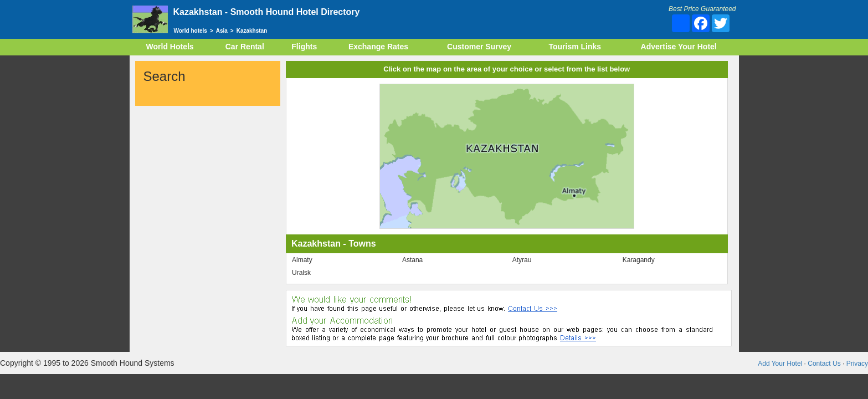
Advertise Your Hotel (679, 47)
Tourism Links (575, 47)
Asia (222, 31)
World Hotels (170, 47)
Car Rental (245, 47)
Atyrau (522, 260)
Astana (412, 260)
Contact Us (824, 364)
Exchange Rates (378, 47)
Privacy (857, 364)
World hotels (191, 31)
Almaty (302, 260)
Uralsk (301, 273)
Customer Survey (479, 47)
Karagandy (639, 260)
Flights (304, 47)
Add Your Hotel (780, 364)
